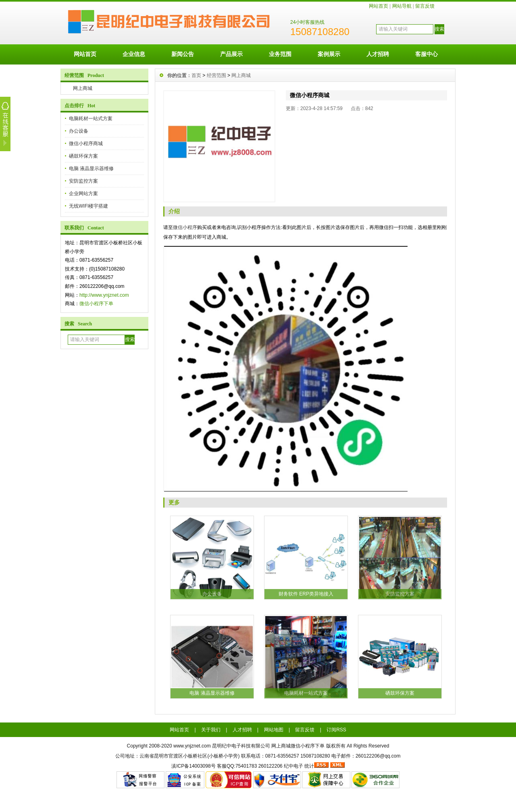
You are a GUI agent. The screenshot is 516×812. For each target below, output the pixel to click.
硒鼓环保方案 (83, 156)
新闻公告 (183, 54)
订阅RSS (336, 730)
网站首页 (379, 6)
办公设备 (79, 131)
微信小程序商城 (86, 144)
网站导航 (402, 6)
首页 (196, 75)
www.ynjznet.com (192, 746)
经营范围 (216, 75)
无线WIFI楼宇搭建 (88, 206)
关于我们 (211, 730)
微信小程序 (185, 227)
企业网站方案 (83, 194)
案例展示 (329, 54)
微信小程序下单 (96, 304)
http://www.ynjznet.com (104, 295)
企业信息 (134, 54)
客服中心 (427, 54)
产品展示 (231, 54)
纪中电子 (293, 766)
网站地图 (274, 730)
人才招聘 (378, 54)
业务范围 (280, 54)
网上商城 (83, 88)
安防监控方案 (83, 181)
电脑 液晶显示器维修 (91, 169)
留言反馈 (425, 6)
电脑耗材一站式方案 (91, 119)
